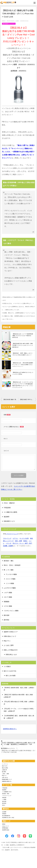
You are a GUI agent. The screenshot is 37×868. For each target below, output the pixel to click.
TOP (18, 744)
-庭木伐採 (4, 801)
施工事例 (4, 772)
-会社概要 (4, 812)
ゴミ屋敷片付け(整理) (10, 512)
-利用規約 (4, 814)
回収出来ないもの (11, 654)
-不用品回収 (5, 788)
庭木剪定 (7, 620)
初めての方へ (5, 766)
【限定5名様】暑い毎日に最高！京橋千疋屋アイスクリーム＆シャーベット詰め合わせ (23, 345)
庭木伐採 (7, 615)
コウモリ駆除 (8, 606)
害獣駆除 (7, 602)
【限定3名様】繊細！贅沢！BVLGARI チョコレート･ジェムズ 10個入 (11, 399)
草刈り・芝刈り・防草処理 (12, 565)
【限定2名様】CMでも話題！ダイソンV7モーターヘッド (28, 399)
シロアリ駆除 (8, 593)
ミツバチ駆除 (10, 583)
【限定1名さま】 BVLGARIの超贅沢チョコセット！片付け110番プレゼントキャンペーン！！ (23, 365)
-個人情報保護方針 (6, 816)
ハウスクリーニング (12, 534)
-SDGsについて (5, 826)
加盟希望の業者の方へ (10, 729)
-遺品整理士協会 (6, 830)
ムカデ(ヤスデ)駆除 (10, 588)
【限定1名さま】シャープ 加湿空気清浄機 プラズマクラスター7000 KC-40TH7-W (23, 336)
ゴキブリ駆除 (8, 597)
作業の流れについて (10, 636)
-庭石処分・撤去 (6, 794)
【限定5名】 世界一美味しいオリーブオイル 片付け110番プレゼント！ (22, 354)
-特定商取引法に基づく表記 (8, 818)
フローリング (7, 538)
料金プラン (7, 641)
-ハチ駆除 (4, 799)
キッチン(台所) (24, 538)
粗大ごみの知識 (11, 676)
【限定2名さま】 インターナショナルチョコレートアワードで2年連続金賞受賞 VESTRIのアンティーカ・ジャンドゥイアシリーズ (23, 385)
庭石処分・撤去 (9, 561)
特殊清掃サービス (9, 521)
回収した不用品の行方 (11, 650)
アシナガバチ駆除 (11, 574)
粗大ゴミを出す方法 (10, 671)
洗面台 (25, 541)
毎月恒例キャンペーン (9, 24)
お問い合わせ (5, 778)
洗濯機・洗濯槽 (8, 546)
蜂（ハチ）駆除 (9, 570)
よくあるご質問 (9, 645)
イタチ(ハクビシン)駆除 (11, 611)
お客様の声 (4, 770)
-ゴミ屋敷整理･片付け (7, 792)
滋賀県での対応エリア (11, 632)
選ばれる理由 (5, 768)
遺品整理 (7, 517)
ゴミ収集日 (7, 666)
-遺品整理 (4, 790)
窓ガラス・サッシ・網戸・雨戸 (22, 543)
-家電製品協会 (5, 828)
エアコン (15, 538)
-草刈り (4, 805)
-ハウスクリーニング (7, 796)
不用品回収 (7, 508)
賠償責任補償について (7, 779)
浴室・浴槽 (18, 541)
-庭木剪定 (4, 803)
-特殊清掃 (4, 798)
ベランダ (8, 543)
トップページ (5, 764)
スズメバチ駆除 (11, 579)
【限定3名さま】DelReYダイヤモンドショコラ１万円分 (23, 373)
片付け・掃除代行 (9, 503)
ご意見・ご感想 (5, 774)
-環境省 (4, 824)
